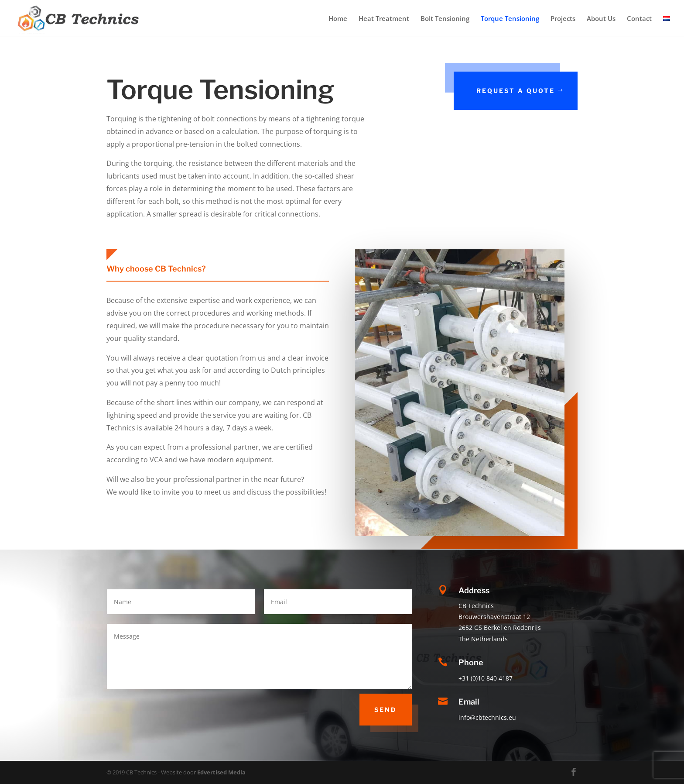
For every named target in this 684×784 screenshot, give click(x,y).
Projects (563, 19)
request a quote (517, 91)
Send (386, 710)
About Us (601, 19)
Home (338, 19)
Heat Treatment (384, 19)
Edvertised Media (221, 772)
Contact (639, 19)
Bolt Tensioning (445, 19)
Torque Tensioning (510, 19)
